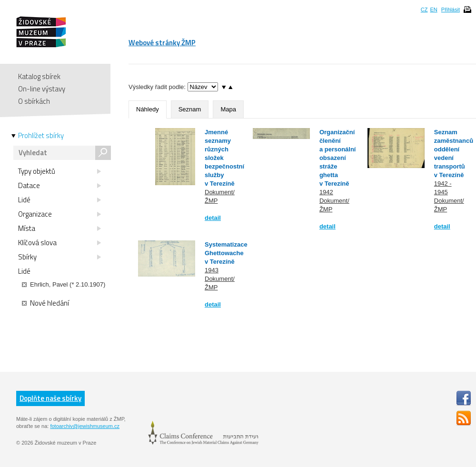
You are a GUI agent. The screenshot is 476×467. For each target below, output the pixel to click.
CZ (424, 10)
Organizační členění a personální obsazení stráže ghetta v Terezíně (338, 158)
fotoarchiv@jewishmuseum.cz (85, 426)
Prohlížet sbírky (41, 136)
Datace (59, 186)
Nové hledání (45, 303)
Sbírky (59, 257)
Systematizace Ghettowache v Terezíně (226, 253)
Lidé (59, 200)
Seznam (190, 109)
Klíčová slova (59, 243)
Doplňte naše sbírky (50, 398)
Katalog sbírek (39, 76)
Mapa (228, 109)
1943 (212, 270)
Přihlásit (451, 10)
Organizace (59, 214)
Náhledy (148, 109)
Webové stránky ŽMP (162, 43)
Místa (59, 229)
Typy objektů (59, 171)
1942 (326, 192)
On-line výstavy (42, 89)
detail (213, 218)
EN (433, 10)
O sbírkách (34, 101)
